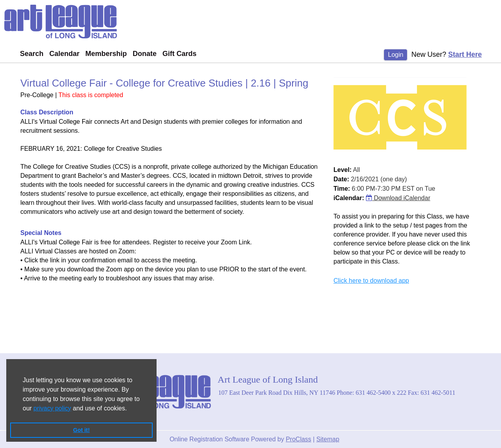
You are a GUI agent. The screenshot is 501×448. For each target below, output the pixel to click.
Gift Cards (179, 54)
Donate (145, 54)
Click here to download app (371, 281)
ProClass (298, 439)
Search (32, 54)
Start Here (465, 54)
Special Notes (41, 233)
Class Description (47, 112)
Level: (342, 170)
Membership (106, 54)
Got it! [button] (81, 430)
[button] (130, 409)
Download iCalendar (398, 198)
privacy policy (52, 408)
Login (396, 55)
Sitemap (328, 439)
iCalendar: (349, 198)
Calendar (64, 54)
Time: (342, 189)
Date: (341, 179)
